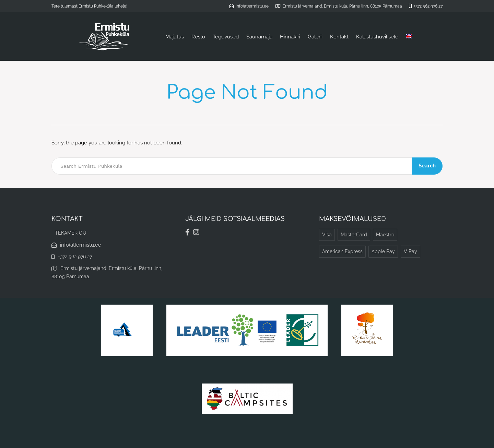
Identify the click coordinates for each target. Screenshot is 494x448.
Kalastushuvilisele (377, 37)
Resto (198, 37)
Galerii (315, 37)
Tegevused (226, 37)
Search (427, 166)
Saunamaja (259, 37)
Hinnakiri (290, 37)
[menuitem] (409, 37)
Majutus (175, 37)
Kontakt (339, 37)
